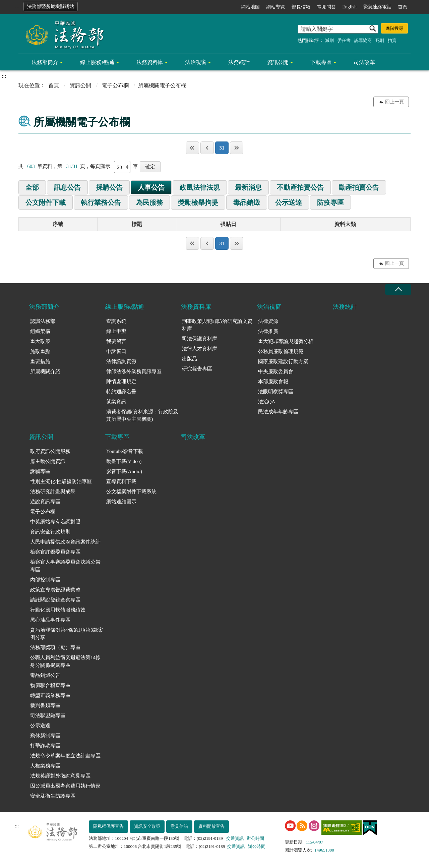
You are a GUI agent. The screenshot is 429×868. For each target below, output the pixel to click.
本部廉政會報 (273, 382)
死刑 (380, 40)
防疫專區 (330, 202)
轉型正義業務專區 (50, 695)
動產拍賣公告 (359, 187)
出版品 (190, 359)
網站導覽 (275, 7)
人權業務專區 (45, 766)
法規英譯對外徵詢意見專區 (60, 776)
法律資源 (268, 321)
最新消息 (248, 187)
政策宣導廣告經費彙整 (55, 590)
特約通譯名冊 (121, 392)
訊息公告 (67, 187)
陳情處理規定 (121, 382)
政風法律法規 (200, 187)
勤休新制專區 (45, 736)
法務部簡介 (45, 62)
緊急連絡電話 (377, 7)
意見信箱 (179, 826)
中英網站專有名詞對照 (55, 522)
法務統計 (239, 62)
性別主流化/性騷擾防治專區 (61, 481)
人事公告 (151, 187)
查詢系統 (116, 321)
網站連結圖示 (121, 502)
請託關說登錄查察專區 (55, 600)
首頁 (403, 7)
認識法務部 (43, 321)
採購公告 (109, 187)
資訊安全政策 (147, 826)
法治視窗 (196, 62)
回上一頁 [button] (394, 102)
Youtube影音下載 (125, 451)
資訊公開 (278, 62)
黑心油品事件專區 (50, 620)
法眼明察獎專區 (276, 392)
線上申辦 (116, 331)
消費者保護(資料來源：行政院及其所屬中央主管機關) (142, 416)
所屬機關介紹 (45, 371)
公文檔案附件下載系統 (131, 491)
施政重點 (40, 351)
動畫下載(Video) (124, 461)
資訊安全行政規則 (50, 532)
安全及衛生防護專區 (53, 796)
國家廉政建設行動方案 (283, 361)
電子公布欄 (115, 85)
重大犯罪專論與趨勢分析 (286, 341)
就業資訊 (116, 402)
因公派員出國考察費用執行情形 (65, 786)
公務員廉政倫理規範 (281, 351)
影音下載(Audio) (124, 471)
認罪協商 (363, 40)
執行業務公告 (101, 202)
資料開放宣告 (211, 826)
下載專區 (321, 62)
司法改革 (364, 62)
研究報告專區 (197, 369)
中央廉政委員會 (276, 371)
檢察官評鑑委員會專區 (55, 552)
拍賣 (392, 40)
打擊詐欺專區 (45, 746)
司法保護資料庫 (200, 339)
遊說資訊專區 (45, 502)
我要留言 (116, 341)
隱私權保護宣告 (108, 826)
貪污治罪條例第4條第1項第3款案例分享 (67, 634)
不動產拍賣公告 (300, 187)
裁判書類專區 (45, 705)
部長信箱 (301, 7)
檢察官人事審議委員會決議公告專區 (65, 566)
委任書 (344, 40)
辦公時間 (255, 838)
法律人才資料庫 (200, 349)
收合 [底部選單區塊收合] (398, 290)
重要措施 (40, 361)
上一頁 (207, 148)
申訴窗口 (116, 351)
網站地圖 (250, 7)
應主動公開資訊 (48, 461)
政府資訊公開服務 (50, 451)
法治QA (267, 402)
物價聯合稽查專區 (50, 685)
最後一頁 (237, 148)
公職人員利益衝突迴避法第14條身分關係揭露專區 (65, 661)
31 (222, 148)
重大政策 (40, 341)
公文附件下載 (46, 202)
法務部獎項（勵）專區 (55, 647)
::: (17, 6)
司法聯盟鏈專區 (48, 715)
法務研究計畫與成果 (53, 491)
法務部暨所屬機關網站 (51, 7)
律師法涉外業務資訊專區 (134, 371)
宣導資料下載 (121, 481)
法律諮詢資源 (121, 361)
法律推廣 (268, 331)
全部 (32, 187)
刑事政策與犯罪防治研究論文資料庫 (217, 325)
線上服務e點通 (97, 62)
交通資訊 (235, 838)
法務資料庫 (150, 62)
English (349, 7)
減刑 (329, 40)
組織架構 (40, 331)
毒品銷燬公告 (45, 675)
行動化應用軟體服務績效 (58, 610)
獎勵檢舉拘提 (198, 202)
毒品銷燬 (247, 202)
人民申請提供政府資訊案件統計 (65, 542)
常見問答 (326, 7)
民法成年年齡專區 (278, 412)
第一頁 (192, 148)
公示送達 (289, 202)
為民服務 (149, 202)
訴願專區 (40, 471)
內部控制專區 (45, 580)
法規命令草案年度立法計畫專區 (65, 756)
